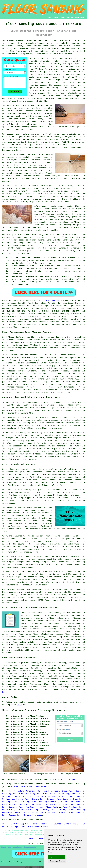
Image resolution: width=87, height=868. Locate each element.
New (10, 847)
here (4, 692)
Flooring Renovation (49, 791)
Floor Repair (32, 799)
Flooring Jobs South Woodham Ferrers (33, 787)
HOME (49, 18)
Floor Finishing (21, 802)
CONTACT (70, 18)
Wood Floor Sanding (50, 807)
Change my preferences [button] (57, 861)
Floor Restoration (30, 847)
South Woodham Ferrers (53, 300)
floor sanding (77, 82)
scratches (47, 585)
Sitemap (4, 847)
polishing (42, 420)
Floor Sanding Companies (22, 791)
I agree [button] (52, 857)
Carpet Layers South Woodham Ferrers (32, 827)
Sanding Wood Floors (13, 799)
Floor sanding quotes (13, 690)
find (10, 663)
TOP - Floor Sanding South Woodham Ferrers (25, 824)
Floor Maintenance (22, 796)
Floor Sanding (47, 799)
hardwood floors (11, 513)
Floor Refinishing (60, 794)
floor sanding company (52, 90)
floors (27, 536)
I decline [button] (60, 857)
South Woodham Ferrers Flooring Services (34, 710)
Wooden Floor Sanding (72, 802)
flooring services (18, 645)
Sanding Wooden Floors (26, 812)
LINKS (56, 18)
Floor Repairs (76, 812)
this (19, 705)
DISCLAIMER (80, 18)
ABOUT (62, 18)
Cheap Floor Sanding (73, 791)
